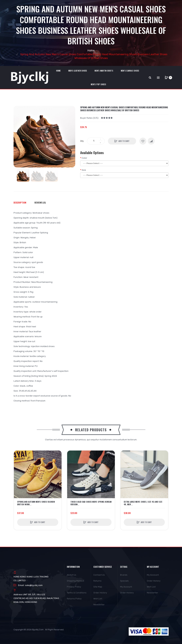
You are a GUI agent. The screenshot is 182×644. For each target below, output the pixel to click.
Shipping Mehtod (75, 581)
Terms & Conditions (77, 593)
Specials (124, 581)
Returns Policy (74, 599)
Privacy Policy (74, 587)
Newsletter (99, 605)
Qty (82, 141)
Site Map (98, 587)
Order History (100, 593)
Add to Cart (124, 141)
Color (84, 158)
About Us (72, 575)
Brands (124, 575)
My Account (126, 587)
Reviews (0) (40, 202)
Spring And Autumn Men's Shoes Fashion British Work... (36, 503)
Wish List (98, 599)
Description (20, 202)
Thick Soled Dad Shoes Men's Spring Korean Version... (91, 503)
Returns (97, 581)
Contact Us (99, 575)
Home (91, 51)
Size (84, 170)
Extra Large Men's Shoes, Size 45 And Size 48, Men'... (143, 503)
